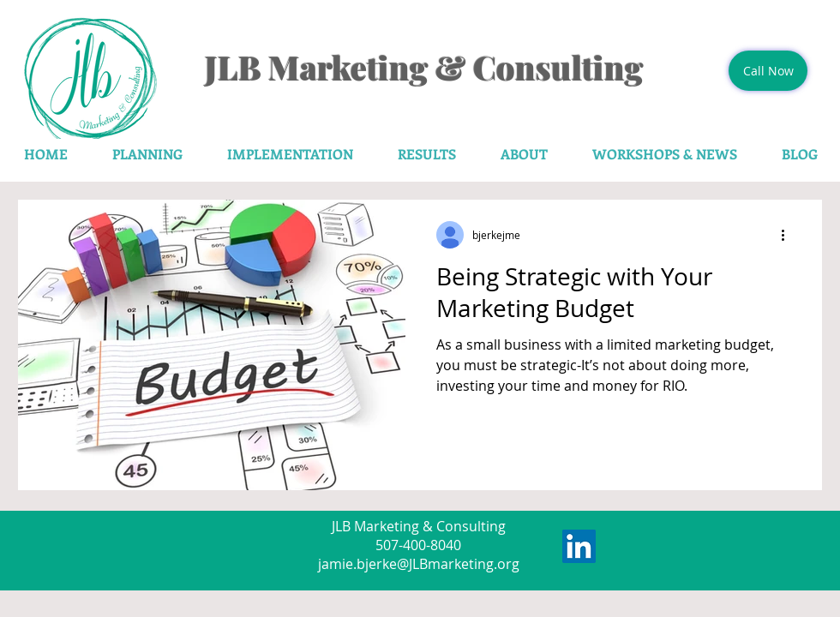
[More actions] (789, 235)
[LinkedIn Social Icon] (579, 546)
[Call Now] (768, 71)
